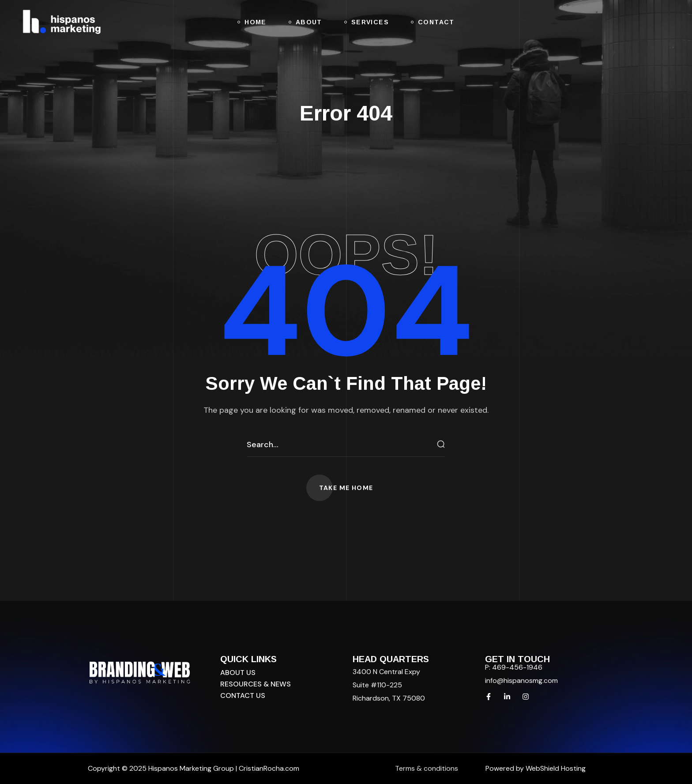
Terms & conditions (427, 768)
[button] (346, 488)
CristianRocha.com (269, 768)
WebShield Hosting (556, 768)
